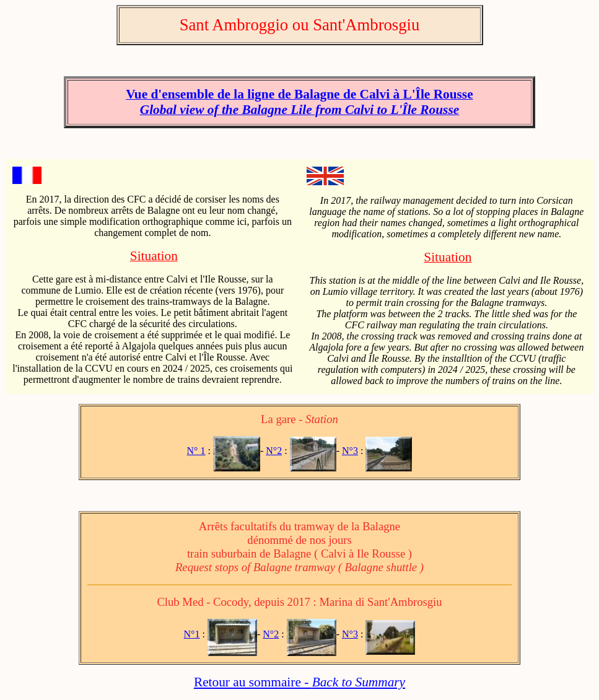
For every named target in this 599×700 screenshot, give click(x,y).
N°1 (192, 634)
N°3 (350, 451)
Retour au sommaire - (253, 682)
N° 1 (196, 451)
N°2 (274, 451)
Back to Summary (359, 682)
